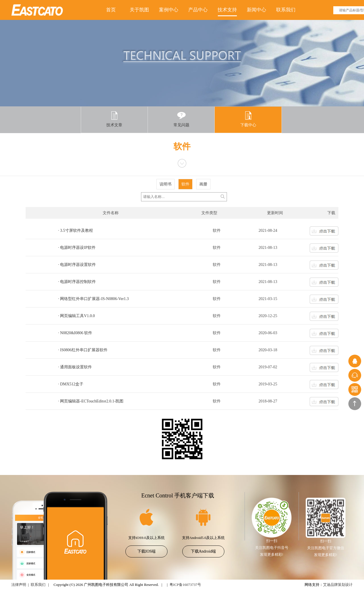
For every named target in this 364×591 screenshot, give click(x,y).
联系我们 (286, 10)
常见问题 (181, 119)
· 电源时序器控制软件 (77, 282)
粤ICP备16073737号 (185, 585)
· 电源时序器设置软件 (77, 265)
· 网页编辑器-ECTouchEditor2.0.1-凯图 (91, 401)
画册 (203, 184)
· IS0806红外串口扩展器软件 (83, 350)
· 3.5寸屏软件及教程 (76, 231)
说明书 (166, 184)
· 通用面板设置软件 (75, 367)
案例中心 (169, 10)
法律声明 (19, 585)
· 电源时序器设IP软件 (77, 248)
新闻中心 (257, 10)
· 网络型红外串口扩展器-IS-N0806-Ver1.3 (93, 299)
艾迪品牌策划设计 (338, 585)
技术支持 (227, 10)
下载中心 (248, 119)
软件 (185, 184)
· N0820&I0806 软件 (75, 333)
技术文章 (114, 119)
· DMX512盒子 (71, 384)
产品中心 (198, 10)
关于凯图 (139, 10)
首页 (111, 10)
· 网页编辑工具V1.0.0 (76, 316)
